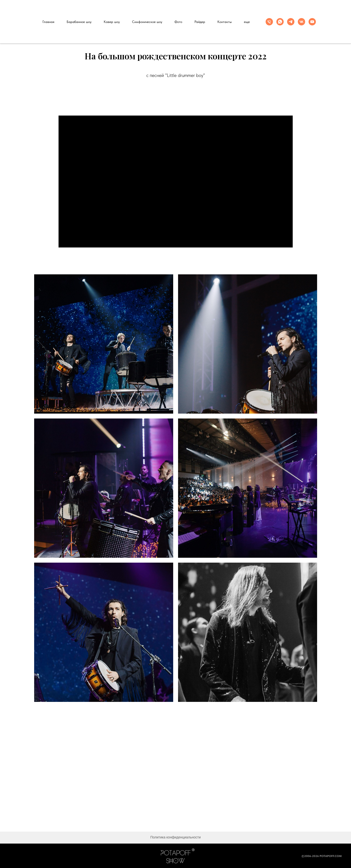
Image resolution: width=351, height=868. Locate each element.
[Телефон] (269, 22)
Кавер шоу (112, 22)
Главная (48, 22)
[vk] (301, 22)
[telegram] (291, 22)
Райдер (200, 22)
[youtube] (312, 22)
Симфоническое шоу (147, 22)
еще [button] (247, 22)
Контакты (225, 22)
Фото (178, 22)
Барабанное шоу (79, 22)
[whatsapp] (280, 22)
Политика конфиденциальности (175, 837)
